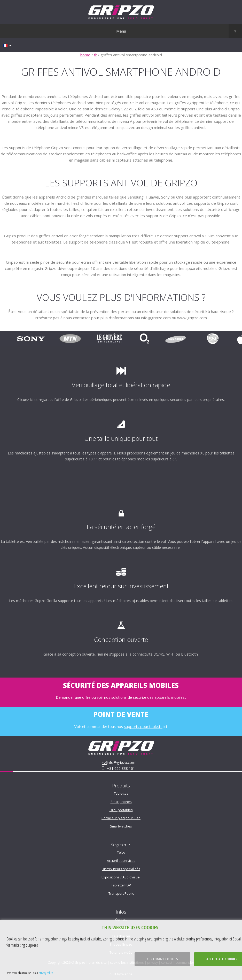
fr (95, 55)
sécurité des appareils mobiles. (159, 697)
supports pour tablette (143, 727)
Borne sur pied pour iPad (121, 818)
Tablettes (121, 793)
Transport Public (121, 893)
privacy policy (46, 973)
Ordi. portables (121, 810)
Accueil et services (121, 861)
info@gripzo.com (121, 762)
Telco (121, 852)
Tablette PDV (121, 885)
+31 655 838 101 (121, 768)
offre (86, 697)
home (85, 55)
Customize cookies (162, 959)
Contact (121, 920)
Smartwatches (121, 826)
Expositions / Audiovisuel (121, 877)
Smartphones (121, 802)
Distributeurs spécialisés (121, 869)
